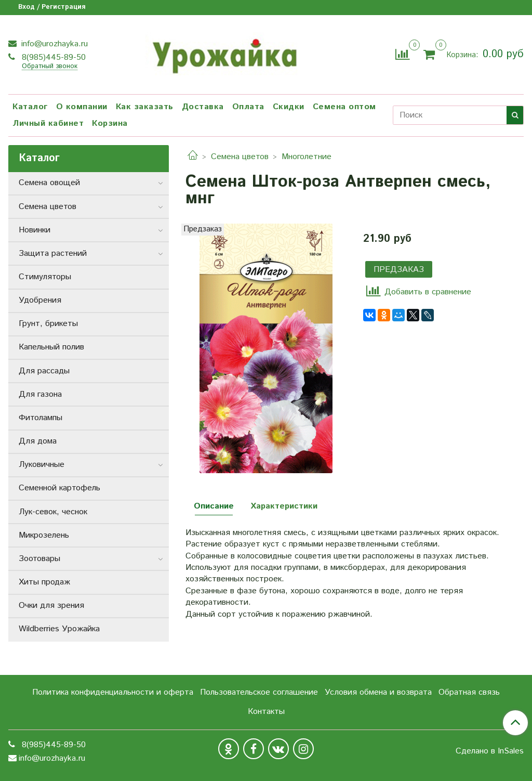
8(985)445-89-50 (52, 57)
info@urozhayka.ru (53, 44)
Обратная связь (469, 692)
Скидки (289, 107)
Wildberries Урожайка (59, 629)
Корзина (110, 123)
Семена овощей (49, 183)
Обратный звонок (50, 67)
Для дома (38, 441)
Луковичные (42, 465)
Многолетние (307, 157)
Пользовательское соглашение (259, 692)
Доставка (203, 107)
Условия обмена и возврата (378, 692)
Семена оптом (344, 107)
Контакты (266, 712)
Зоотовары (39, 559)
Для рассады (44, 371)
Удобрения (40, 300)
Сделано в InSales (490, 751)
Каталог (30, 107)
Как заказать (145, 107)
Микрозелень (44, 535)
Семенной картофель (59, 488)
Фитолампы (41, 418)
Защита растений (53, 253)
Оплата (248, 107)
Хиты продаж (44, 582)
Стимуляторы (45, 277)
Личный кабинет (48, 123)
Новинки (35, 230)
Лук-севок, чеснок (53, 512)
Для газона (40, 394)
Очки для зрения (51, 606)
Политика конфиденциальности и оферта (113, 692)
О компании (82, 107)
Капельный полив (51, 347)
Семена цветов (240, 157)
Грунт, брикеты (48, 324)
